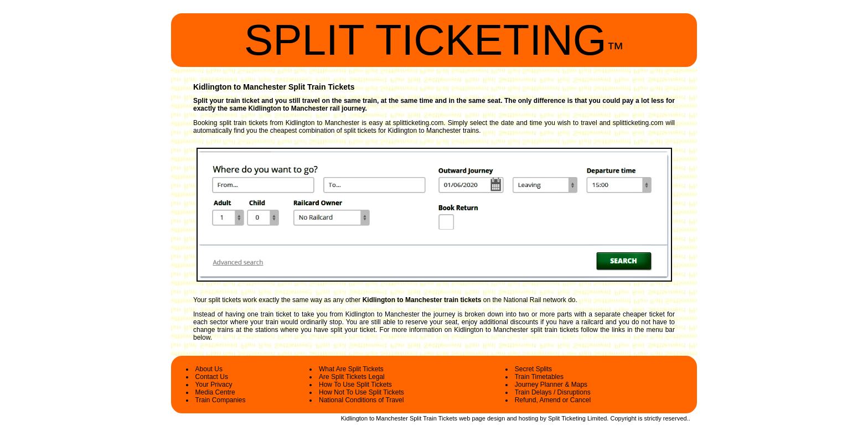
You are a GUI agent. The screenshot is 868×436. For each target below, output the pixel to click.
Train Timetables (539, 377)
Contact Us (212, 377)
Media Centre (215, 392)
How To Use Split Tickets (355, 385)
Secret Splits (533, 369)
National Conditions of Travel (361, 400)
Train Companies (221, 400)
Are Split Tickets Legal (352, 377)
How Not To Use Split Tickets (361, 392)
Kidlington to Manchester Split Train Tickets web (406, 418)
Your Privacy (214, 385)
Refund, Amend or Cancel (553, 400)
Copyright (623, 418)
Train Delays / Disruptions (553, 392)
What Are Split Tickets (351, 369)
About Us (209, 369)
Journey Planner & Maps (551, 385)
